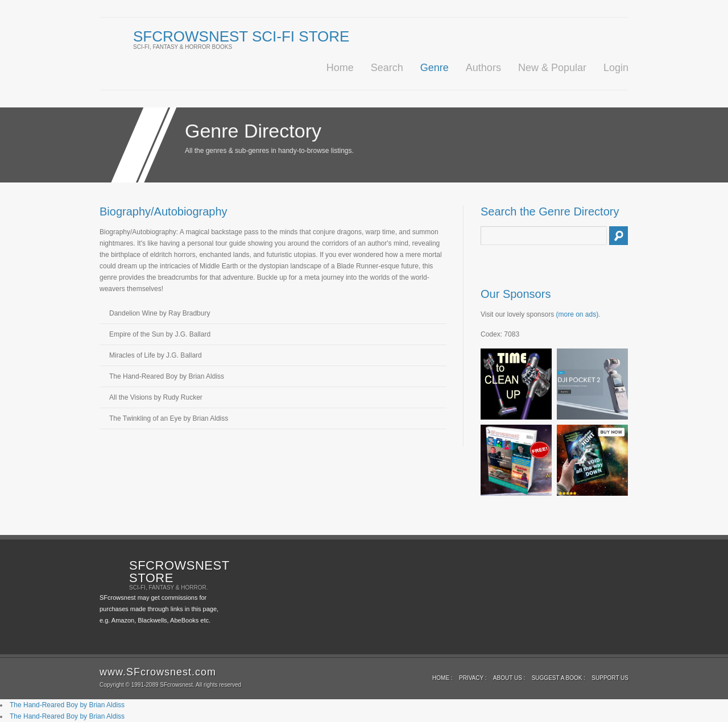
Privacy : (473, 678)
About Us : (509, 678)
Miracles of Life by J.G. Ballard (156, 355)
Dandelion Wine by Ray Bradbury (160, 313)
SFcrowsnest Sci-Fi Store (241, 36)
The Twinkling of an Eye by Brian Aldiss (169, 418)
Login (616, 68)
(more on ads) (578, 314)
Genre (435, 68)
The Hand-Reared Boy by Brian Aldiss (167, 376)
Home (340, 68)
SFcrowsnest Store (179, 572)
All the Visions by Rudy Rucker (156, 397)
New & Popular (552, 68)
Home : (442, 678)
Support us (610, 678)
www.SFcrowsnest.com (158, 672)
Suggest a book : (559, 678)
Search (387, 68)
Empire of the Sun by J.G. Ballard (160, 334)
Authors (483, 68)
